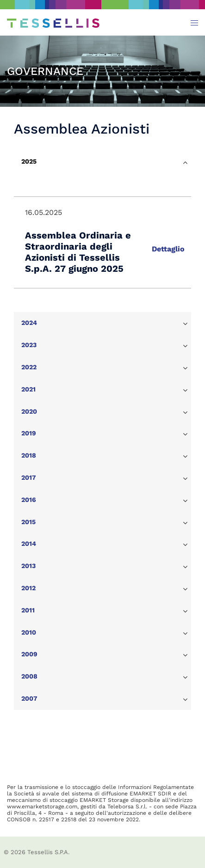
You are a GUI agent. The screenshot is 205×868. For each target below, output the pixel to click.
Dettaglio (168, 249)
